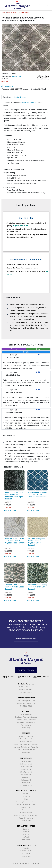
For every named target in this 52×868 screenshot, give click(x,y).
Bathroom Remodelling (26, 739)
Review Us (26, 810)
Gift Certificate (26, 854)
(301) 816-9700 (20, 226)
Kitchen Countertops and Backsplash (26, 744)
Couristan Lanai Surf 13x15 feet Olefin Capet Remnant (14, 587)
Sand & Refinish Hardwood (26, 750)
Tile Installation (26, 725)
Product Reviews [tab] (20, 97)
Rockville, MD (26, 761)
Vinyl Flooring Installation (26, 722)
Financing (26, 848)
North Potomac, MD (26, 785)
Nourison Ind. (16, 76)
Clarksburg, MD (26, 780)
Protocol (26, 834)
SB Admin (26, 837)
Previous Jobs (26, 821)
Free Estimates (26, 856)
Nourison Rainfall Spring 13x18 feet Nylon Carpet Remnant (37, 587)
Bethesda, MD (26, 777)
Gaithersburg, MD (26, 764)
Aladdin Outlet (26, 807)
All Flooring (26, 728)
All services (26, 752)
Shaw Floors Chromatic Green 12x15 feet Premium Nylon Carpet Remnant (14, 496)
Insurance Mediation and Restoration (26, 747)
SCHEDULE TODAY (26, 670)
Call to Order (8, 86)
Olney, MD (26, 783)
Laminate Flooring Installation (26, 720)
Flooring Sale (12, 12)
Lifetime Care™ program (26, 805)
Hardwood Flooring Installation (26, 717)
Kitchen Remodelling (26, 736)
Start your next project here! (26, 639)
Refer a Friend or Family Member (26, 815)
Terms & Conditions (26, 818)
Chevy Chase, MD (26, 767)
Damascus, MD (26, 775)
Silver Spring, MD (26, 772)
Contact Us (26, 796)
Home (3, 12)
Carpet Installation (26, 714)
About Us (26, 794)
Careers (26, 829)
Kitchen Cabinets (26, 742)
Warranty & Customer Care (26, 802)
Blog (26, 799)
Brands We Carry (26, 813)
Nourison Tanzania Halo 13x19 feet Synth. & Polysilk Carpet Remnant (14, 541)
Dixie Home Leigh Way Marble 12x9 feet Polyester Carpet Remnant (37, 542)
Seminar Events (26, 851)
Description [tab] (7, 97)
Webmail (26, 832)
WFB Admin (26, 840)
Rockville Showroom (30, 103)
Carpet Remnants (23, 12)
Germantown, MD (26, 769)
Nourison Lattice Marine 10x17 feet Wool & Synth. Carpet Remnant (37, 494)
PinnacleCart (34, 863)
